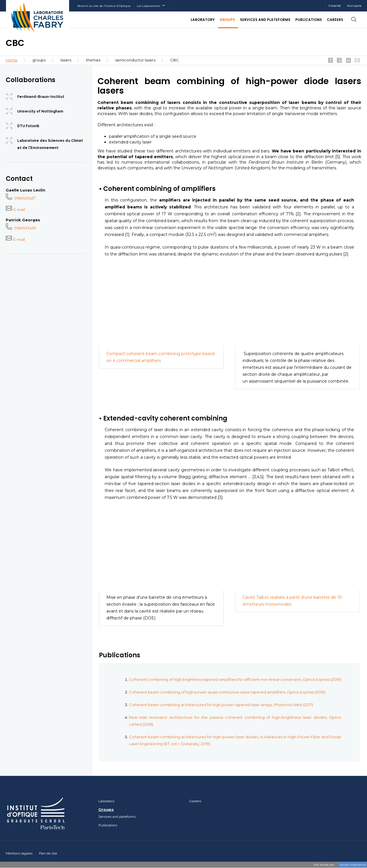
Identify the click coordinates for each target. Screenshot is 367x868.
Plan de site (48, 853)
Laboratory (107, 801)
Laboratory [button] (203, 20)
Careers (335, 20)
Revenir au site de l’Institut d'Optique (104, 6)
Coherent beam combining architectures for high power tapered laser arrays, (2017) (221, 705)
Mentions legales (19, 853)
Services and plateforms (117, 817)
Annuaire (354, 6)
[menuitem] (335, 6)
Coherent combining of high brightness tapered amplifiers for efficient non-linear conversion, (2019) (235, 679)
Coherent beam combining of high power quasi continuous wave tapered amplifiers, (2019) (227, 692)
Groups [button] (227, 20)
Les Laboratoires (151, 6)
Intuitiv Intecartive (353, 865)
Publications (309, 20)
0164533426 (21, 228)
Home (12, 60)
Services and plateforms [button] (265, 20)
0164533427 (21, 198)
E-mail (15, 210)
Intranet (335, 6)
